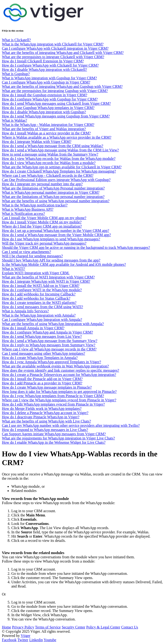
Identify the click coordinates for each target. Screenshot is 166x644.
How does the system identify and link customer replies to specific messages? (60, 370)
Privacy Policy (23, 627)
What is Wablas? (15, 120)
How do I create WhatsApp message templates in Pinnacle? (47, 387)
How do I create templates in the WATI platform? (39, 303)
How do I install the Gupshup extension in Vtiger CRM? (45, 95)
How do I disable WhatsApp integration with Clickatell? (44, 70)
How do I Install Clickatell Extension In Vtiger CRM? (43, 61)
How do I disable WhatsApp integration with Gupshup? (44, 112)
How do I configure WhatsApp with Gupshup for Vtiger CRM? (50, 99)
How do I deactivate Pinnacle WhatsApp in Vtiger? (41, 417)
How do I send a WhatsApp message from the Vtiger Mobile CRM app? (56, 235)
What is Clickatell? (16, 40)
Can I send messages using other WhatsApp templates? (44, 353)
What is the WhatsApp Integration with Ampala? (39, 315)
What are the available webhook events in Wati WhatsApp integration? (55, 366)
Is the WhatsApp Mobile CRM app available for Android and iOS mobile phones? (64, 264)
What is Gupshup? (16, 74)
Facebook (9, 640)
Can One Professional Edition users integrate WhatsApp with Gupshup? (56, 180)
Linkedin (36, 640)
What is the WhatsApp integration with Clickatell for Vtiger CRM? (53, 44)
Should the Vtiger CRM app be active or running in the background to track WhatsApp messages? (76, 248)
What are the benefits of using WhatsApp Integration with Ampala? (53, 324)
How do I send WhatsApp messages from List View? (42, 336)
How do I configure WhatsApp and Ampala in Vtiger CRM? (47, 332)
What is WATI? (13, 269)
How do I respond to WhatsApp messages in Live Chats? (45, 430)
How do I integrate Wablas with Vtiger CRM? (37, 142)
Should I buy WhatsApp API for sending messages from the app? (51, 260)
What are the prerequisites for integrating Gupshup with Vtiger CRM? (55, 91)
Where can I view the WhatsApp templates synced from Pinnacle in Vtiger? (59, 400)
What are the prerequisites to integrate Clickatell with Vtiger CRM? (53, 57)
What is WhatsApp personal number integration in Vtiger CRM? (51, 192)
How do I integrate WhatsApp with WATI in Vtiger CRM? (46, 281)
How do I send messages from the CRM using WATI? (42, 307)
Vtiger (26, 636)
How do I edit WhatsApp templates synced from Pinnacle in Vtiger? (53, 404)
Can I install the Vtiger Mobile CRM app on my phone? (44, 218)
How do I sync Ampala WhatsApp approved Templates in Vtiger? (52, 362)
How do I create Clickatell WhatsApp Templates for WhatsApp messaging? (59, 171)
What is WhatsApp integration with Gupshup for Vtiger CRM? (49, 78)
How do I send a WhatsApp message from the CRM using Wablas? (53, 146)
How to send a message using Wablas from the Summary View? (50, 154)
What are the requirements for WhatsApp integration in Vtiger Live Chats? (58, 438)
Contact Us (130, 627)
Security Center (74, 627)
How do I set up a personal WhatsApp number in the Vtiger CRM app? (56, 231)
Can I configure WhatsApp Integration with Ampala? (42, 320)
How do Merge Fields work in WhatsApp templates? (42, 409)
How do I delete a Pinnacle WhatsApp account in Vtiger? (45, 413)
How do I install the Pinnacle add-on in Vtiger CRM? (42, 379)
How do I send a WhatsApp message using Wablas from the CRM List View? (60, 150)
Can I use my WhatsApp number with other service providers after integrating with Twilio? (71, 425)
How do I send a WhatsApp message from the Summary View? (50, 341)
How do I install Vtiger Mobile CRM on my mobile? (42, 222)
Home (6, 627)
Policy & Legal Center (103, 627)
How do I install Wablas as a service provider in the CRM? (46, 133)
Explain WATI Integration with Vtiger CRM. (36, 273)
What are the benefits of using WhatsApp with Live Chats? (46, 421)
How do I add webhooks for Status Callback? (36, 298)
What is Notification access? (23, 214)
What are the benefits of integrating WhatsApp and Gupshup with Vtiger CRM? (62, 87)
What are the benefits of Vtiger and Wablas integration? (44, 129)
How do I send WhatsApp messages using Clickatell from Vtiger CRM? (56, 103)
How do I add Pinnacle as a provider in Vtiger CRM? (42, 383)
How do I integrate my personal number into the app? (42, 184)
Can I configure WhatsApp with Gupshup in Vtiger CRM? (46, 82)
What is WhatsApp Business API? (28, 209)
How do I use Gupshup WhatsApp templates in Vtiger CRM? (48, 108)
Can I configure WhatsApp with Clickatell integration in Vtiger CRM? (55, 48)
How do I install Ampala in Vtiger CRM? (33, 328)
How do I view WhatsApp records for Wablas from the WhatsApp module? (59, 159)
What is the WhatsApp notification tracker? (35, 205)
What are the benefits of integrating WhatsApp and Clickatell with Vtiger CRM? (63, 53)
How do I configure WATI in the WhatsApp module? (42, 290)
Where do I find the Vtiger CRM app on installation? (42, 226)
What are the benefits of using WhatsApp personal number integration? (56, 201)
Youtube (50, 640)
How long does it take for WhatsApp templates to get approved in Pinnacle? (59, 392)
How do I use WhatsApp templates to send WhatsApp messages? (51, 239)
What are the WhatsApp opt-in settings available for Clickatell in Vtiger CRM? (62, 167)
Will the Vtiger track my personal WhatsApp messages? (44, 243)
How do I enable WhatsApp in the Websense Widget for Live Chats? (54, 442)
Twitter (23, 640)
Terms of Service (48, 627)
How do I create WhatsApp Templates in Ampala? (40, 358)
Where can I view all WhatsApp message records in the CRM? (49, 349)
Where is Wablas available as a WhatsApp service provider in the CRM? (57, 137)
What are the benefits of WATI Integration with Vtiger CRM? (48, 277)
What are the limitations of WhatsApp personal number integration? (53, 197)
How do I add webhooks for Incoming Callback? (39, 294)
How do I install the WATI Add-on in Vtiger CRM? (41, 286)
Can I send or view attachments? (26, 252)
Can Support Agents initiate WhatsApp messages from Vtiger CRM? (54, 434)
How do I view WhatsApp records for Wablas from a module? (49, 163)
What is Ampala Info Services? (25, 311)
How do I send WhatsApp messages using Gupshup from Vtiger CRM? (56, 116)
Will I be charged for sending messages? (32, 256)
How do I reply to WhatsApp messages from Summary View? (49, 345)
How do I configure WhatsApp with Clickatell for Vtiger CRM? (50, 65)
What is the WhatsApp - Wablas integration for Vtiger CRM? (48, 125)
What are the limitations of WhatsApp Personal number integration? (53, 188)
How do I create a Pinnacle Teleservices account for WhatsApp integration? (59, 375)
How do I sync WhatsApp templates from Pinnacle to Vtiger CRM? (53, 396)
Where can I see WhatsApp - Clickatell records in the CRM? (48, 175)
